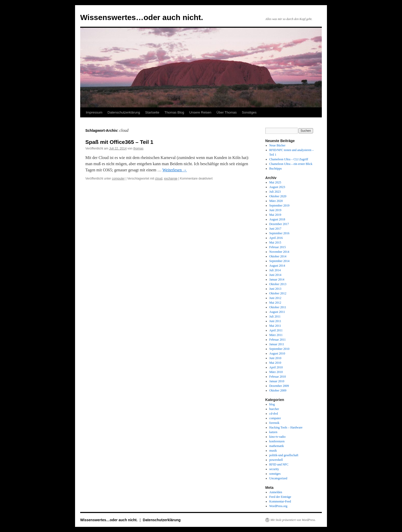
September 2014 (279, 261)
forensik (274, 423)
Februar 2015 (278, 247)
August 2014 (277, 266)
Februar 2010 (278, 377)
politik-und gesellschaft (284, 455)
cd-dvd (274, 414)
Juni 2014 (275, 275)
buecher (274, 409)
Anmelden (276, 492)
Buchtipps (276, 169)
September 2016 (279, 233)
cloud (159, 179)
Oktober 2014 (278, 256)
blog (272, 404)
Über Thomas (227, 112)
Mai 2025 (275, 182)
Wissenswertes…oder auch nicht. (142, 17)
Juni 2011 (275, 321)
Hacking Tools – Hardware (286, 427)
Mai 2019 (275, 215)
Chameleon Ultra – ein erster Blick (291, 164)
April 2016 (276, 238)
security (274, 469)
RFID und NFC (279, 464)
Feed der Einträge (280, 497)
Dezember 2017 (279, 224)
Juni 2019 (275, 210)
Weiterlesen (175, 170)
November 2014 (279, 252)
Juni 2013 (275, 289)
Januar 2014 (277, 279)
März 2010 (276, 372)
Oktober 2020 (278, 196)
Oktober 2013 (278, 284)
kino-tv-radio (277, 437)
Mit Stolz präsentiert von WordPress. (293, 520)
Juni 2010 (275, 358)
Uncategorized (278, 478)
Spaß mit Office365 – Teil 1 (119, 142)
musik (273, 451)
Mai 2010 (275, 363)
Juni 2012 (275, 298)
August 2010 (277, 353)
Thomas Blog (174, 112)
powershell (276, 460)
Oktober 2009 (278, 390)
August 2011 (277, 312)
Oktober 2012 (278, 293)
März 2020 (276, 201)
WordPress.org (278, 506)
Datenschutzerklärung (124, 112)
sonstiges (275, 474)
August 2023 (277, 187)
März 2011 (276, 335)
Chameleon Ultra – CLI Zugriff (289, 159)
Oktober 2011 (278, 307)
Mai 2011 (275, 326)
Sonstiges (249, 112)
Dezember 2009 (279, 386)
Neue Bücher (277, 145)
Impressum (94, 112)
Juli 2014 (275, 270)
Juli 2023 (275, 192)
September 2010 (279, 349)
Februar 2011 (278, 340)
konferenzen (277, 441)
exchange (171, 179)
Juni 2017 (275, 229)
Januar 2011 (277, 344)
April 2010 (276, 367)
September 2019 (279, 206)
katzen (273, 432)
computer (118, 179)
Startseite (152, 112)
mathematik (277, 446)
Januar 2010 (277, 381)
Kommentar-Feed (280, 501)
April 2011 (276, 330)
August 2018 (277, 219)
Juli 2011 (275, 316)
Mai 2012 (275, 303)
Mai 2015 (275, 242)
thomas (138, 148)
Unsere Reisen (200, 112)
